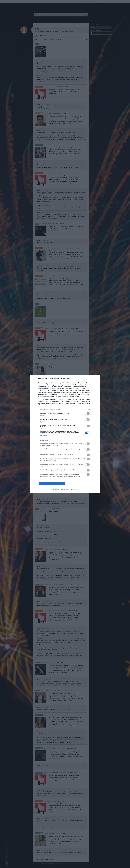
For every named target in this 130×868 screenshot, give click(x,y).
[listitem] (65, 410)
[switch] (87, 414)
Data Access (65, 489)
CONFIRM (52, 483)
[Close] (96, 379)
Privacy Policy (75, 489)
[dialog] (65, 434)
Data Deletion (55, 489)
